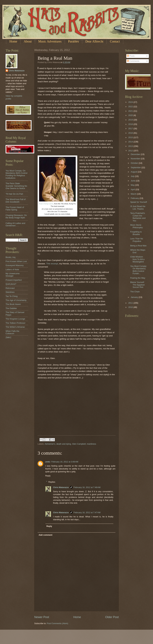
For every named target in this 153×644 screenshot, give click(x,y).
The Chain (135, 292)
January (135, 297)
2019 (131, 120)
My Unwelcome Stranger (13, 275)
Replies (52, 482)
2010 (131, 307)
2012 (131, 151)
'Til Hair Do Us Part (14, 194)
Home (13, 41)
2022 (131, 107)
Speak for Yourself (139, 202)
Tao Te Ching (12, 296)
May (133, 185)
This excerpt (52, 264)
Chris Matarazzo (61, 487)
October (135, 163)
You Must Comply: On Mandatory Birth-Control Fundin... (138, 270)
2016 (131, 133)
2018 (131, 124)
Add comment (45, 535)
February (135, 198)
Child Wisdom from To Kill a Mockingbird (137, 259)
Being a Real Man (138, 246)
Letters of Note (12, 269)
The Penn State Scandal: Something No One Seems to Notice (16, 186)
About (28, 41)
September (136, 167)
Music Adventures (50, 41)
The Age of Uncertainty (16, 300)
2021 (131, 111)
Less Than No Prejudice (137, 240)
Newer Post (42, 617)
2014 (131, 142)
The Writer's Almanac (15, 327)
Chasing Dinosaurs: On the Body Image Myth (16, 216)
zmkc (48, 462)
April (133, 189)
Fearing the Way (138, 278)
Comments (133, 61)
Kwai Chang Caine (46, 204)
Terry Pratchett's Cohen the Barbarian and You (138, 217)
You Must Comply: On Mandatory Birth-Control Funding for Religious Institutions (16, 174)
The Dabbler (11, 308)
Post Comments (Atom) (58, 623)
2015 (131, 137)
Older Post (112, 617)
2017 (131, 128)
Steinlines (10, 292)
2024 (131, 102)
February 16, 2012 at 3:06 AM (65, 462)
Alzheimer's (50, 444)
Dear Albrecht (94, 41)
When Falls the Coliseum (12, 332)
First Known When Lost (16, 261)
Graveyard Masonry (15, 265)
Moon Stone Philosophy (136, 226)
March (134, 194)
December (136, 154)
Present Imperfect (14, 280)
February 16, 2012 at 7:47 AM (87, 512)
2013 (131, 146)
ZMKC (8, 337)
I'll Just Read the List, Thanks (138, 208)
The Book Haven (13, 304)
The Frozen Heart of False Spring (15, 208)
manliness (91, 444)
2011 (131, 303)
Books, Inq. (11, 257)
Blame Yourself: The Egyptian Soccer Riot (137, 285)
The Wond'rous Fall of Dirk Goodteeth (16, 201)
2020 (131, 115)
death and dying (64, 444)
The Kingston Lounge (15, 319)
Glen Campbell (79, 444)
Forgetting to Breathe (136, 233)
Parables (73, 41)
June (133, 181)
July (133, 176)
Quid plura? (11, 284)
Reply (48, 476)
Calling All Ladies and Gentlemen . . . (15, 224)
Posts (131, 56)
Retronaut (10, 288)
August (134, 172)
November (136, 159)
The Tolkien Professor (15, 323)
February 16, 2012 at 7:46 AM (87, 487)
